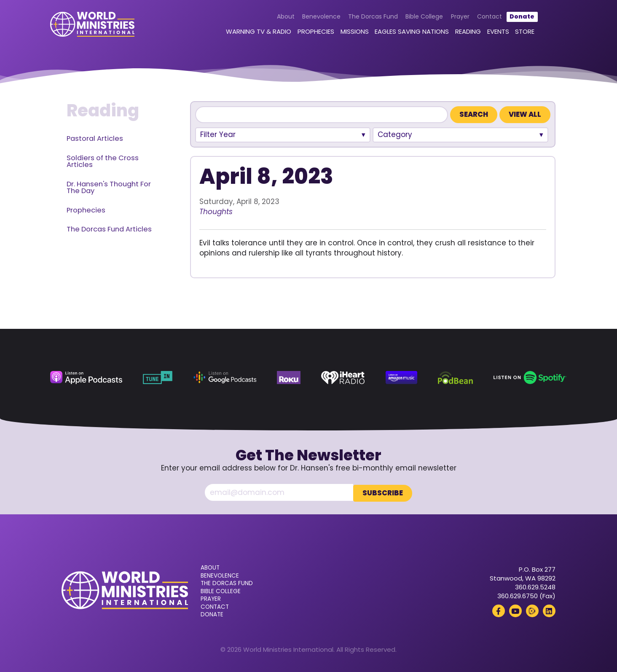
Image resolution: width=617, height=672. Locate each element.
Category (395, 134)
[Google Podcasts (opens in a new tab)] (225, 378)
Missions (348, 33)
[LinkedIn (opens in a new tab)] (549, 610)
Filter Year (218, 134)
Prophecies (309, 33)
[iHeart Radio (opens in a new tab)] (343, 378)
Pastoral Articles (95, 138)
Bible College (418, 18)
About (279, 18)
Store (518, 33)
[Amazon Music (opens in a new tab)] (401, 378)
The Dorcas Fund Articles (109, 229)
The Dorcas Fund (366, 18)
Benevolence (315, 18)
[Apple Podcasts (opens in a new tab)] (86, 378)
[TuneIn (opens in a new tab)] (158, 378)
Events (491, 33)
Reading (461, 33)
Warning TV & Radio (252, 33)
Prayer (453, 18)
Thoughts (216, 212)
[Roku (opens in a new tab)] (288, 378)
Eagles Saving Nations (405, 33)
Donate (516, 18)
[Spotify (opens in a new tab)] (530, 378)
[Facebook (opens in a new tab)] (499, 610)
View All (525, 114)
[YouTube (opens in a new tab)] (515, 610)
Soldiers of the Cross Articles (103, 161)
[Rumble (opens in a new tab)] (532, 610)
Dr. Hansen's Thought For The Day (109, 188)
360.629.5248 (535, 586)
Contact (483, 18)
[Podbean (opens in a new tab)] (455, 378)
